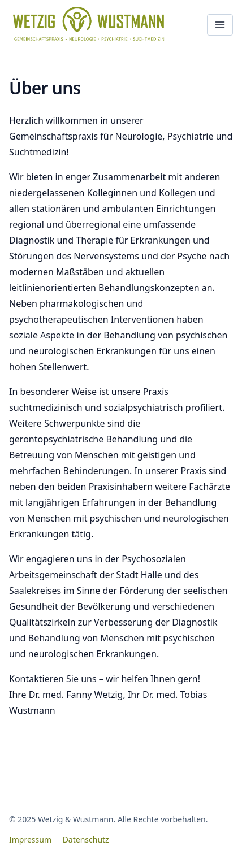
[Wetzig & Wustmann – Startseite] (91, 25)
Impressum (30, 839)
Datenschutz (86, 839)
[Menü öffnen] (220, 25)
